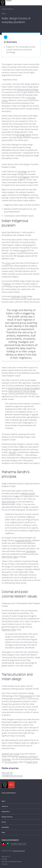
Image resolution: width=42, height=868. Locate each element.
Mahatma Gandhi (28, 493)
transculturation (26, 696)
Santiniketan (31, 551)
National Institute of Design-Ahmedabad (24, 388)
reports (23, 250)
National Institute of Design (28, 89)
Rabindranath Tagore (10, 557)
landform (7, 284)
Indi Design (22, 172)
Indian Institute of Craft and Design (22, 391)
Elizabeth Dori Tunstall (10, 754)
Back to (5, 28)
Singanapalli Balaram (23, 540)
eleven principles (9, 502)
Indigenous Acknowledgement (10, 840)
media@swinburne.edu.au (12, 776)
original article (32, 762)
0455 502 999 (7, 773)
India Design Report (23, 135)
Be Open (13, 452)
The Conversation (11, 762)
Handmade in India (19, 296)
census (8, 263)
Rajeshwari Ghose (9, 630)
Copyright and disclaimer (19, 851)
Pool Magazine (24, 177)
